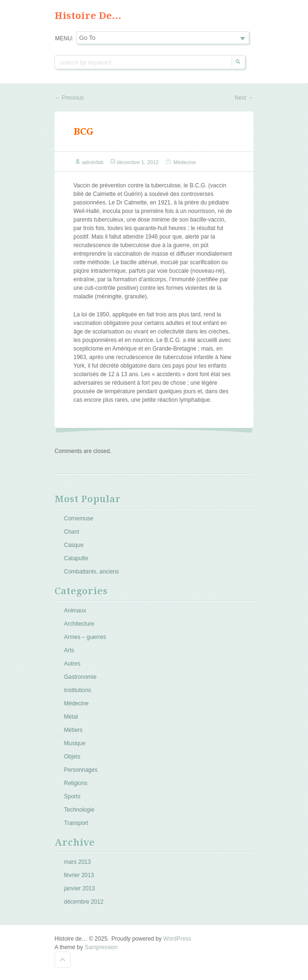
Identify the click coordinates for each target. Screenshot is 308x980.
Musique (75, 743)
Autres (72, 664)
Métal (71, 717)
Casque (74, 545)
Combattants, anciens (91, 572)
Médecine (185, 162)
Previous (69, 98)
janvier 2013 (79, 888)
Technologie (79, 810)
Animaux (75, 610)
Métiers (73, 730)
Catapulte (76, 558)
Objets (72, 757)
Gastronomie (80, 677)
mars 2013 (77, 862)
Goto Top (63, 960)
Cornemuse (79, 518)
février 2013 (79, 875)
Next (244, 98)
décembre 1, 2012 (138, 162)
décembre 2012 (84, 902)
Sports (72, 796)
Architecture (79, 624)
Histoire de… (88, 16)
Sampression (101, 947)
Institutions (77, 690)
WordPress (177, 939)
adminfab (93, 162)
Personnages (81, 770)
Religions (76, 783)
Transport (76, 823)
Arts (69, 650)
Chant (72, 532)
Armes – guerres (85, 637)
